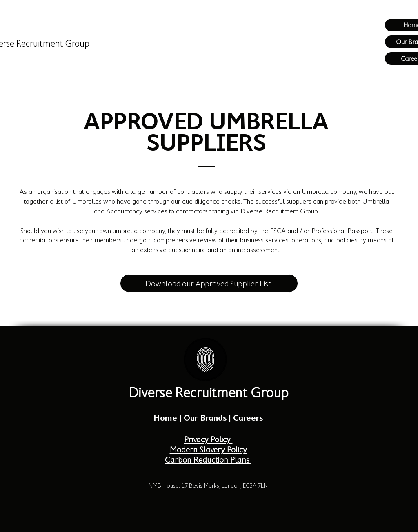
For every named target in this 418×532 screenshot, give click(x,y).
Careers (248, 418)
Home (165, 418)
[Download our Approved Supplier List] (209, 283)
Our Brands (205, 418)
